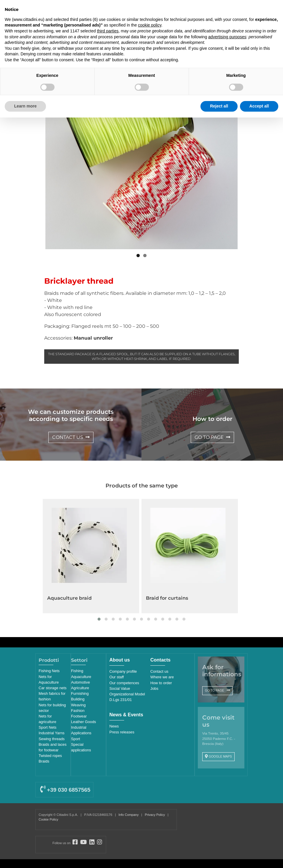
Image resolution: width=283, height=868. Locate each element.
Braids (44, 761)
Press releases (122, 732)
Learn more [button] (25, 106)
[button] (99, 619)
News (114, 726)
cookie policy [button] (150, 25)
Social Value (120, 688)
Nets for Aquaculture (49, 679)
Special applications (81, 747)
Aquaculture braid (69, 598)
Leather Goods (84, 722)
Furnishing (80, 693)
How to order (161, 683)
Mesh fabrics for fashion (52, 696)
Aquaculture (81, 677)
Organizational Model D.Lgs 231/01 (127, 697)
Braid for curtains (167, 598)
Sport (76, 739)
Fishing (77, 671)
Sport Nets (47, 727)
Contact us (159, 671)
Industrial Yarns (52, 733)
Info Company (129, 815)
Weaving (78, 705)
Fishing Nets (49, 671)
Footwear (79, 716)
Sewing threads (52, 739)
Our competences (124, 683)
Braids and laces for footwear (53, 747)
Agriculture (80, 688)
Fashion (78, 711)
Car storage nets (53, 688)
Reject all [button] (219, 106)
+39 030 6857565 (65, 790)
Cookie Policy (48, 819)
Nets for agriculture (47, 719)
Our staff (117, 677)
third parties (108, 31)
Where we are (162, 677)
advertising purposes (227, 37)
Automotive (80, 682)
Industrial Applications (81, 730)
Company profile (123, 671)
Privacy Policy (155, 815)
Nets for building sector (52, 708)
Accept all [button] (259, 106)
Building (78, 699)
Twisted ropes (50, 756)
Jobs (154, 688)
